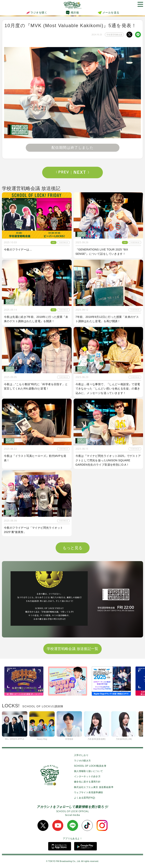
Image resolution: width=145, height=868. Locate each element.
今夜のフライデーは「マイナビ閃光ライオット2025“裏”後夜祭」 (33, 530)
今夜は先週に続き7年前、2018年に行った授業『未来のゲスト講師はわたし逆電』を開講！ (36, 319)
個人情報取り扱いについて (89, 771)
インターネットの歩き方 (87, 776)
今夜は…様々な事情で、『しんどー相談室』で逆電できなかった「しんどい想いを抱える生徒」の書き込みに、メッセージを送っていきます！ (108, 389)
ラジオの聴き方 (82, 761)
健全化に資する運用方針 (87, 782)
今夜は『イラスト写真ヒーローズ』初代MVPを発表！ (35, 458)
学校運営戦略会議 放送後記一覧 (72, 649)
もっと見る (73, 548)
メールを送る (111, 12)
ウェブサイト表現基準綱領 (89, 792)
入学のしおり (81, 755)
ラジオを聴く (36, 12)
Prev (64, 172)
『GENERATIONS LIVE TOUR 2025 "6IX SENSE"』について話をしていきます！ (102, 252)
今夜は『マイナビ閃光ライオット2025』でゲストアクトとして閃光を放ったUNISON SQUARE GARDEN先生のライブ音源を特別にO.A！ (108, 460)
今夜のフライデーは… (18, 250)
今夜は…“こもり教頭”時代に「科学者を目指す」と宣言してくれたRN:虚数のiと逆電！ (36, 386)
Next (81, 172)
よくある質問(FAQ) (85, 798)
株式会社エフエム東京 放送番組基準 (94, 787)
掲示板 (75, 12)
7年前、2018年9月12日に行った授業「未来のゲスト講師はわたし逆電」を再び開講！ (107, 319)
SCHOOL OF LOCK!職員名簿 (90, 766)
